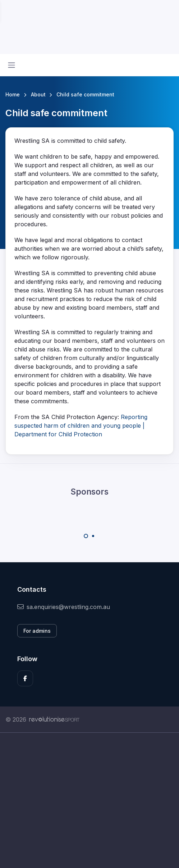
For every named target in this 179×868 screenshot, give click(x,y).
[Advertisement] (89, 800)
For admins (37, 631)
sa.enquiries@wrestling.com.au (64, 607)
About (38, 94)
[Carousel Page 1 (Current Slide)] (86, 536)
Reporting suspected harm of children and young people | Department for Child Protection (81, 426)
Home (13, 94)
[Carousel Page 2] (93, 536)
